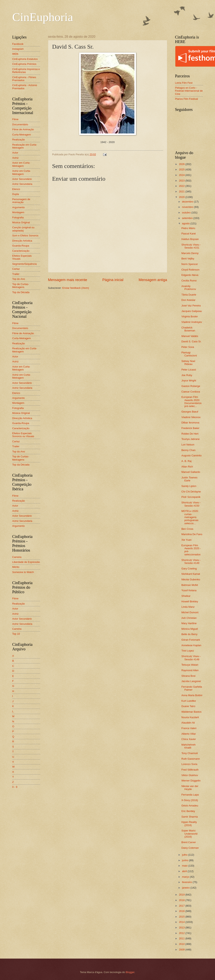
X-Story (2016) (190, 800)
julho (185, 855)
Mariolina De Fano (192, 534)
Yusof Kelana (189, 590)
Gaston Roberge (191, 386)
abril (185, 871)
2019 (182, 895)
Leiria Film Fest (184, 83)
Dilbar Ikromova (190, 423)
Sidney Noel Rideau (188, 363)
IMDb (15, 54)
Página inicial (113, 280)
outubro (187, 213)
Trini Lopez (188, 651)
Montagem (18, 212)
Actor (15, 153)
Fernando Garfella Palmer (192, 688)
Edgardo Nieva (190, 275)
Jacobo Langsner (191, 681)
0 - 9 (15, 787)
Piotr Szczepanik (191, 497)
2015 (182, 917)
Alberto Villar (189, 734)
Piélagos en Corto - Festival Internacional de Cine (189, 91)
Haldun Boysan (190, 239)
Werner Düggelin (191, 781)
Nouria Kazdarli (190, 717)
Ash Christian (189, 618)
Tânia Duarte (189, 295)
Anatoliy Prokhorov (189, 288)
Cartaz (16, 269)
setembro (188, 218)
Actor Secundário (22, 179)
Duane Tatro (188, 706)
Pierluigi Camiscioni (189, 354)
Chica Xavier (189, 739)
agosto (186, 223)
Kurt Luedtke (189, 701)
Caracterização (21, 251)
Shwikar (186, 596)
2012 (182, 933)
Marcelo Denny (190, 253)
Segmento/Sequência (25, 264)
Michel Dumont (190, 612)
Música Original (21, 222)
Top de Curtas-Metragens (21, 286)
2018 (182, 900)
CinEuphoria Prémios (24, 64)
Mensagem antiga (153, 280)
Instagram (18, 49)
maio (185, 866)
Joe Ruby (187, 375)
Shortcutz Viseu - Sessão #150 (191, 504)
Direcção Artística (22, 241)
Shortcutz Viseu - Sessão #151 (191, 246)
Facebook (18, 44)
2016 (182, 911)
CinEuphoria (43, 17)
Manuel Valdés (190, 336)
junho (186, 860)
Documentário (20, 124)
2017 (182, 906)
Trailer (16, 274)
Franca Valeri (189, 728)
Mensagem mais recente (68, 280)
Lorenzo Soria (189, 764)
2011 (182, 938)
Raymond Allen (190, 670)
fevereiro (187, 882)
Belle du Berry (189, 634)
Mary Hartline (189, 623)
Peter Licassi (189, 370)
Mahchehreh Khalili (189, 746)
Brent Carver (189, 842)
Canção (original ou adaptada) (23, 229)
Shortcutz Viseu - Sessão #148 (191, 658)
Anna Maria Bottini (192, 695)
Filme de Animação (23, 129)
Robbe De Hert (190, 434)
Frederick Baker (190, 428)
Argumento (19, 207)
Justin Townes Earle (189, 479)
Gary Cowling (189, 569)
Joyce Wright (189, 381)
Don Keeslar (188, 300)
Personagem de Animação (21, 201)
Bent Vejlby (188, 259)
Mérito (16, 567)
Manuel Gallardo (191, 472)
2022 (182, 186)
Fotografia (18, 217)
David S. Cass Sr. (191, 341)
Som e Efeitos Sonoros (25, 236)
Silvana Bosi (188, 676)
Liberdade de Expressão (26, 562)
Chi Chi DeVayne (191, 492)
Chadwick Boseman (188, 329)
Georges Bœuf (190, 412)
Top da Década (21, 292)
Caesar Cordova (191, 392)
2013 (182, 928)
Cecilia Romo (189, 281)
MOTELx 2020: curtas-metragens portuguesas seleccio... (190, 517)
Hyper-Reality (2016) (189, 824)
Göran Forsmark (191, 640)
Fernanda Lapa (190, 795)
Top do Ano (19, 279)
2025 (182, 169)
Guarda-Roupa (21, 246)
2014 (182, 922)
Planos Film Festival (187, 99)
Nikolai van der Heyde (190, 788)
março (186, 877)
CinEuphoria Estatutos (25, 59)
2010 (182, 944)
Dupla (16, 194)
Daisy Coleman (190, 848)
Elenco (16, 189)
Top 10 (16, 634)
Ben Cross (187, 529)
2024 (182, 175)
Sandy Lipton (189, 486)
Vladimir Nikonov (191, 417)
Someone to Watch (23, 572)
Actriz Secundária (22, 184)
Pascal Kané (189, 234)
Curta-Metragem (22, 135)
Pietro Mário (188, 228)
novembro (188, 207)
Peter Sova (188, 347)
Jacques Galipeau (192, 311)
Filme (15, 119)
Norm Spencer (190, 264)
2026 (182, 164)
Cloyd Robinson (190, 270)
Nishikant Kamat (191, 574)
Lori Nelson (188, 445)
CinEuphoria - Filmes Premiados (24, 79)
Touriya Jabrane (191, 439)
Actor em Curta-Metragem (21, 164)
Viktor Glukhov (190, 775)
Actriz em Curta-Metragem (22, 172)
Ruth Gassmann (191, 759)
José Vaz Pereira (191, 306)
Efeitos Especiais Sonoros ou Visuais (23, 435)
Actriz (15, 158)
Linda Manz (188, 607)
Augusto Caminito (192, 455)
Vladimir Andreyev (192, 322)
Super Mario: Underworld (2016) (189, 834)
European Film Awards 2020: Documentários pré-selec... (192, 402)
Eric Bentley (188, 811)
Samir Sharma (190, 817)
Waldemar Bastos (191, 712)
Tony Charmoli (190, 753)
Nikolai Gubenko (191, 579)
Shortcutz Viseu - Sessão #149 (191, 562)
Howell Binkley (190, 601)
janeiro (186, 888)
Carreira (17, 557)
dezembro (188, 202)
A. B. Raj (187, 461)
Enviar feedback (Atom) (76, 288)
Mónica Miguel (190, 629)
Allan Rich (187, 467)
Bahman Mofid (190, 585)
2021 (182, 191)
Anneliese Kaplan (191, 645)
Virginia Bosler (190, 316)
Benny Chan (188, 450)
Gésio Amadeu (190, 806)
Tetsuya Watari (190, 665)
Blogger (130, 972)
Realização (19, 140)
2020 (182, 197)
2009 (182, 950)
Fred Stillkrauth (190, 770)
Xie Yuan (187, 540)
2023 (182, 181)
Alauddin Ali (188, 723)
